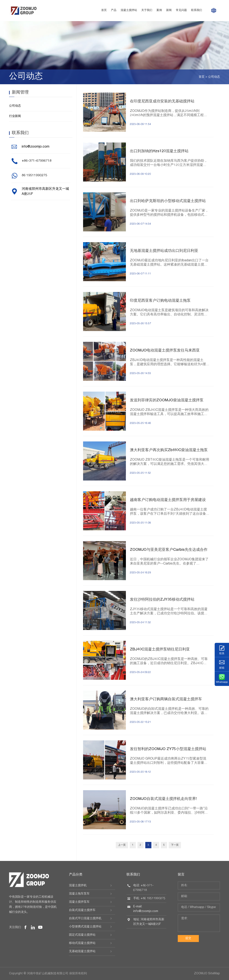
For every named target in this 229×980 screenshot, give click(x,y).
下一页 (175, 845)
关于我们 (147, 10)
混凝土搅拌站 (129, 10)
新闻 (169, 10)
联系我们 (197, 10)
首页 (104, 10)
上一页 (122, 845)
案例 (159, 10)
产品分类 (76, 875)
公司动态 (214, 77)
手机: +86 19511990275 (149, 899)
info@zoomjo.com (36, 147)
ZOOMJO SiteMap (207, 974)
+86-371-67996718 (37, 161)
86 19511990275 (34, 176)
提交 (188, 938)
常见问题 (181, 10)
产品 (114, 10)
